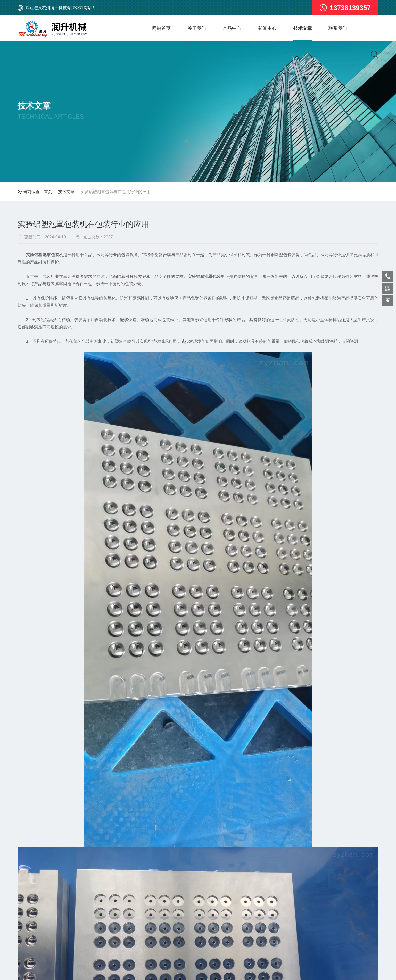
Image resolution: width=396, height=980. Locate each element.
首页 (48, 192)
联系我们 (347, 28)
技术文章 (310, 28)
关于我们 (199, 28)
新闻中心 (273, 28)
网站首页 (162, 28)
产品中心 (236, 28)
